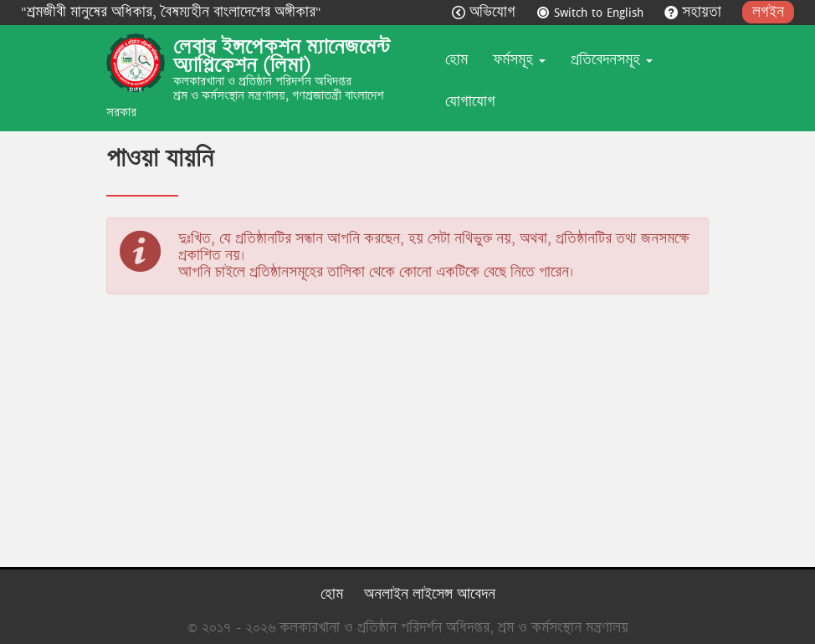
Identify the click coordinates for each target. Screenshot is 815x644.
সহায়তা (695, 12)
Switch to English (592, 12)
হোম (456, 60)
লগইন (768, 12)
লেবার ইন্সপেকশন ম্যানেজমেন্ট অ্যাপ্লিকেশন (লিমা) (282, 56)
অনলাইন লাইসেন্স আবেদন (430, 594)
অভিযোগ (486, 12)
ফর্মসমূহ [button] (519, 60)
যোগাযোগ (470, 102)
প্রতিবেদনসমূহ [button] (612, 60)
